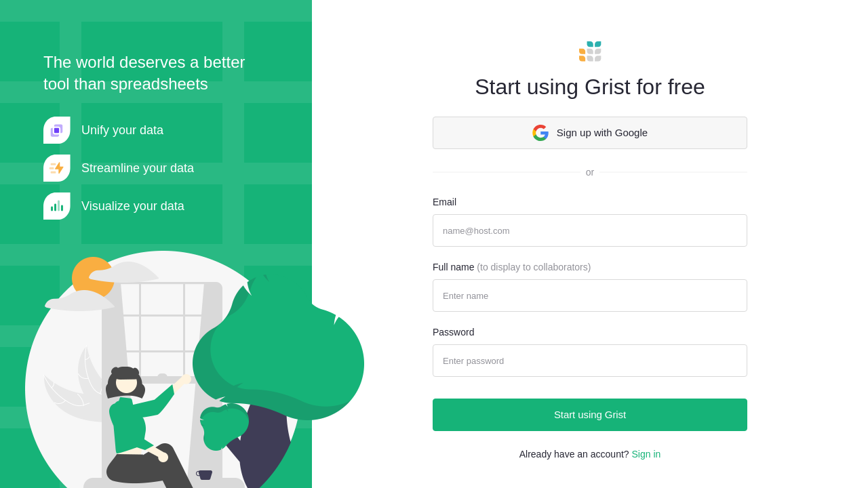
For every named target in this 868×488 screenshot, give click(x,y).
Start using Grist (590, 414)
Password (453, 332)
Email (445, 202)
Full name (512, 267)
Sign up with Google (590, 133)
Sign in (646, 454)
